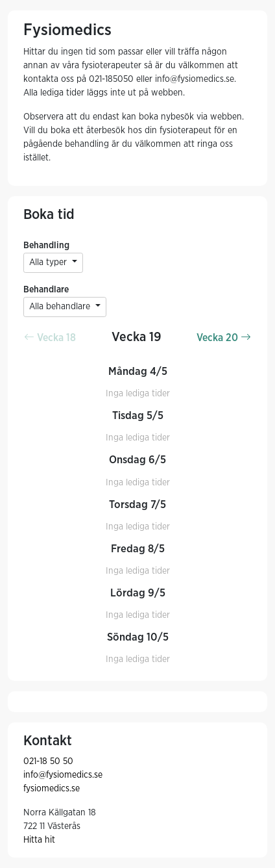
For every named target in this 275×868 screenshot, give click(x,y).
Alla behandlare (61, 307)
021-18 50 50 (48, 761)
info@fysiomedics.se (63, 775)
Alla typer (49, 262)
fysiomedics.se (52, 789)
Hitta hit (39, 840)
